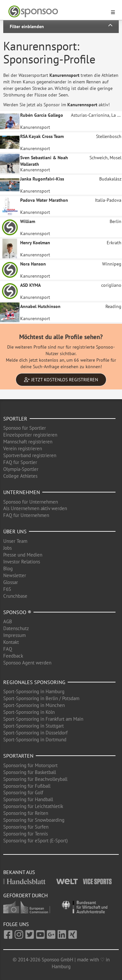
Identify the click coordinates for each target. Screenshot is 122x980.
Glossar (11, 582)
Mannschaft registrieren (28, 442)
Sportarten (18, 756)
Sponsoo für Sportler (25, 428)
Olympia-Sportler (21, 469)
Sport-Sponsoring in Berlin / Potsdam (41, 698)
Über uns (15, 531)
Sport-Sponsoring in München (34, 705)
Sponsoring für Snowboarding (34, 820)
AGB (8, 621)
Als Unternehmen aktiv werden (35, 508)
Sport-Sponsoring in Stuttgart (34, 726)
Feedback (13, 656)
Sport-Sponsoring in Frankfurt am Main (43, 719)
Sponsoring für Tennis (26, 834)
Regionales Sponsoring (34, 682)
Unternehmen (22, 492)
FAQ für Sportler (20, 462)
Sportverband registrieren (30, 455)
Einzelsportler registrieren (30, 435)
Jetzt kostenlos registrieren (61, 380)
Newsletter (15, 575)
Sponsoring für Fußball (27, 786)
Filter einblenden (61, 26)
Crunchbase (15, 596)
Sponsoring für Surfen (26, 827)
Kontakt (11, 642)
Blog (8, 568)
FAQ (8, 649)
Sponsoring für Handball (28, 799)
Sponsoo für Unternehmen (31, 502)
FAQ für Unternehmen (26, 515)
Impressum (14, 635)
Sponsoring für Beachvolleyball (35, 779)
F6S (7, 589)
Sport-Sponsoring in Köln (29, 712)
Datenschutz (16, 628)
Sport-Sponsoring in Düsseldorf (35, 733)
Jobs (7, 548)
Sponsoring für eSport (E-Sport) (35, 841)
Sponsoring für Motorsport (30, 765)
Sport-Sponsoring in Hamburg (34, 691)
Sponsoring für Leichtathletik (33, 806)
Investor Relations (22, 562)
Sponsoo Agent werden (27, 663)
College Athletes (20, 476)
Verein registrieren (23, 448)
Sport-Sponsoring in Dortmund (35, 739)
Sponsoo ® (17, 612)
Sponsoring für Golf (23, 792)
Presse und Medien (23, 555)
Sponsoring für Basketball (30, 772)
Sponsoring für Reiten (26, 813)
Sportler (15, 419)
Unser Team (15, 541)
